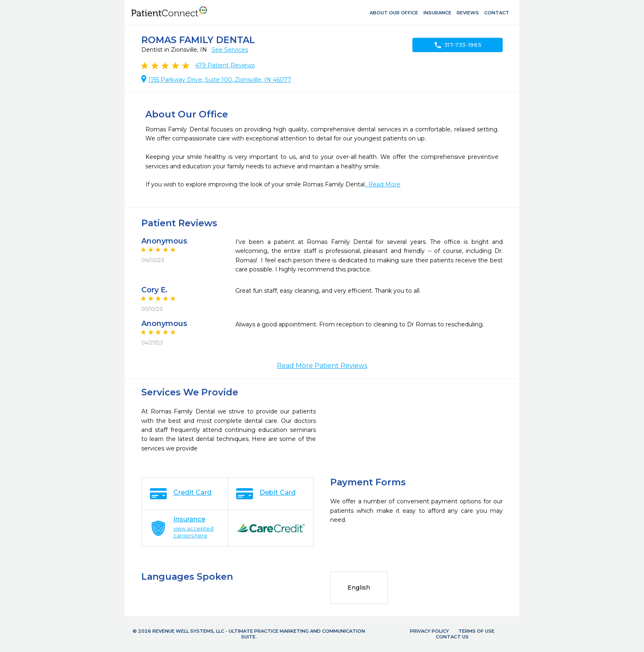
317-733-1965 (458, 45)
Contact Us (452, 637)
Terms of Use (476, 631)
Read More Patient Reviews (322, 366)
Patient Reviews (225, 65)
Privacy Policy (429, 631)
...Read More (383, 184)
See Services (230, 50)
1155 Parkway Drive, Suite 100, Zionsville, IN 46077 (220, 80)
